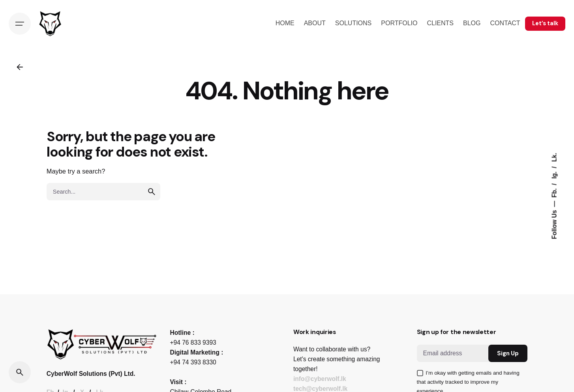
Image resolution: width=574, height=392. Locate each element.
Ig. (554, 175)
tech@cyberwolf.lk (320, 389)
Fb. (554, 192)
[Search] (20, 372)
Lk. (554, 158)
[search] (152, 192)
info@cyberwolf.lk (320, 379)
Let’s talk (545, 23)
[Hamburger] (20, 24)
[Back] (20, 67)
